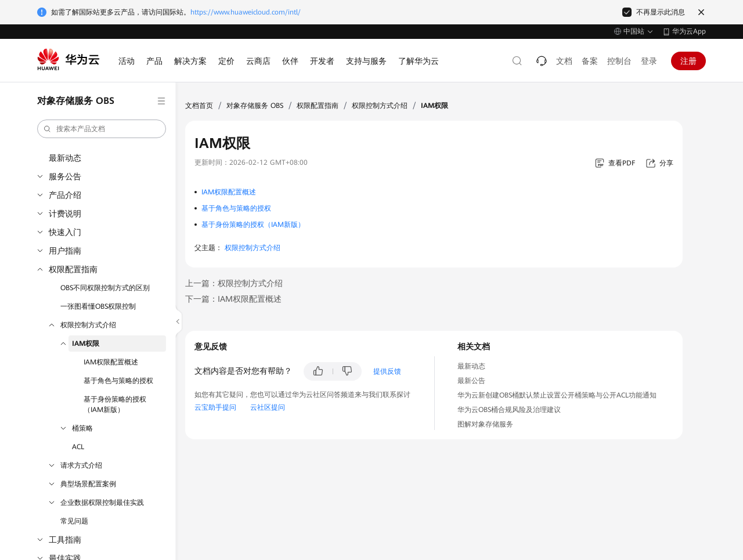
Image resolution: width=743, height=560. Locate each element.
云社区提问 (268, 407)
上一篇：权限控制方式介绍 (234, 283)
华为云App (689, 31)
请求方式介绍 (81, 465)
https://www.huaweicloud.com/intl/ (246, 12)
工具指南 (65, 540)
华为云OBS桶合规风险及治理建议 (509, 410)
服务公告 (65, 176)
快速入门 (65, 232)
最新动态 (65, 158)
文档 (564, 61)
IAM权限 (86, 344)
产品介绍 (65, 195)
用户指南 (65, 251)
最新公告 (471, 381)
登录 (649, 61)
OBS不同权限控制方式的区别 (105, 288)
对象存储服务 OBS (255, 106)
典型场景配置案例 (88, 484)
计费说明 (65, 214)
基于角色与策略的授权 (118, 381)
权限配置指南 (73, 269)
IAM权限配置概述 (111, 362)
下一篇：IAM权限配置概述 (233, 299)
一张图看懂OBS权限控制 (98, 306)
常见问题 (74, 521)
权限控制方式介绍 (88, 325)
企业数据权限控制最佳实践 (102, 503)
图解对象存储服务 (485, 424)
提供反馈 (387, 371)
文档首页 (199, 106)
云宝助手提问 (215, 407)
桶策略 (82, 428)
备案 (590, 61)
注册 (688, 61)
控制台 (619, 61)
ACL (78, 447)
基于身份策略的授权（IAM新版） (115, 404)
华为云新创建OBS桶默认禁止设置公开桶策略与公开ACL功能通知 (557, 395)
